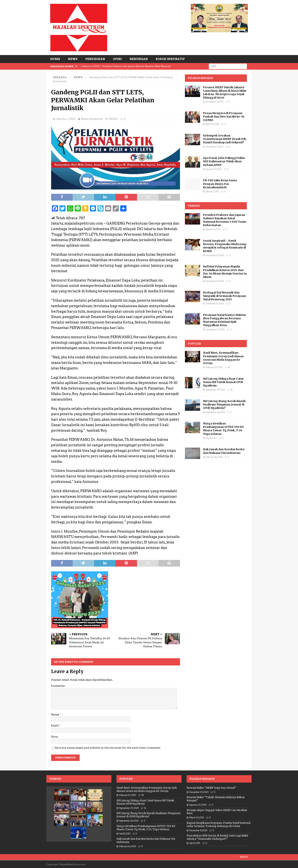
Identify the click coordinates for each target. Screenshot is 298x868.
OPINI (117, 59)
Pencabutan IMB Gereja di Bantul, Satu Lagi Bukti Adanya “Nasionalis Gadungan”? (217, 837)
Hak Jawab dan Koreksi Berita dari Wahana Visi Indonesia (224, 451)
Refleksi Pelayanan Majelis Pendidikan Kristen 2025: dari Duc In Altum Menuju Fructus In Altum (225, 272)
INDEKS (244, 857)
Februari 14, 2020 (214, 457)
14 (232, 390)
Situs (55, 737)
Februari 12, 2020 (214, 367)
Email (55, 725)
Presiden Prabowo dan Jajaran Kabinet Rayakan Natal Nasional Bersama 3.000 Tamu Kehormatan (225, 220)
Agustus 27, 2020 (198, 805)
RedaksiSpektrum (92, 119)
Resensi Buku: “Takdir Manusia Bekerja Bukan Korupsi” (216, 799)
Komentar (58, 686)
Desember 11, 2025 (198, 830)
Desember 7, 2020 (214, 147)
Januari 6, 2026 (213, 229)
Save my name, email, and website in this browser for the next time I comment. (108, 748)
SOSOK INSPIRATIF (170, 59)
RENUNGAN (139, 59)
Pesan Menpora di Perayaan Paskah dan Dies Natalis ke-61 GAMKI (224, 117)
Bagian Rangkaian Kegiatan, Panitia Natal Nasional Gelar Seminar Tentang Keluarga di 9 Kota (219, 825)
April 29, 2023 (212, 124)
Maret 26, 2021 (197, 818)
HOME (55, 59)
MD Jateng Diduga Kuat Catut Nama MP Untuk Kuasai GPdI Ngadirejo (223, 382)
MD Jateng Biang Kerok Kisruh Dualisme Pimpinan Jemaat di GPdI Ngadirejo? (224, 404)
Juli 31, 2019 (195, 843)
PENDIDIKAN (95, 59)
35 (229, 367)
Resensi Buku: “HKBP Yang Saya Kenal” (211, 788)
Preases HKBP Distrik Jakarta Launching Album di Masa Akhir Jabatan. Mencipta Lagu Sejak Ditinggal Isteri (225, 93)
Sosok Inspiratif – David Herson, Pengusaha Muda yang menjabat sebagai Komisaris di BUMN (225, 246)
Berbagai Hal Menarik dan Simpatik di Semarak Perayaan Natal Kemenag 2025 (224, 296)
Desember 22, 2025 (215, 330)
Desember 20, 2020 (199, 792)
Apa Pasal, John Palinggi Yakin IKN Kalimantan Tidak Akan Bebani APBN (224, 161)
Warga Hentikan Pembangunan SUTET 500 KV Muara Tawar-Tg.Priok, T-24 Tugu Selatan (223, 429)
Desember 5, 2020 (214, 102)
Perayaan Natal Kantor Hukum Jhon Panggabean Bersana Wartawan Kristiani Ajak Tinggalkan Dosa (224, 320)
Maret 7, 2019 (212, 192)
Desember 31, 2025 (215, 255)
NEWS (73, 59)
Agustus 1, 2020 (66, 119)
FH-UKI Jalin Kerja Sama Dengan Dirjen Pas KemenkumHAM (220, 184)
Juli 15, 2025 (211, 438)
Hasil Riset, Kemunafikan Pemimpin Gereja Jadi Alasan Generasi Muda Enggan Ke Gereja (223, 358)
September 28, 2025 (215, 412)
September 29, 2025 (215, 390)
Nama (55, 714)
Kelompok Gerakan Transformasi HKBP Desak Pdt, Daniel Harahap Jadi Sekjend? (225, 139)
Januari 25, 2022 (214, 169)
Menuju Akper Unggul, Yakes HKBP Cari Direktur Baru (217, 812)
